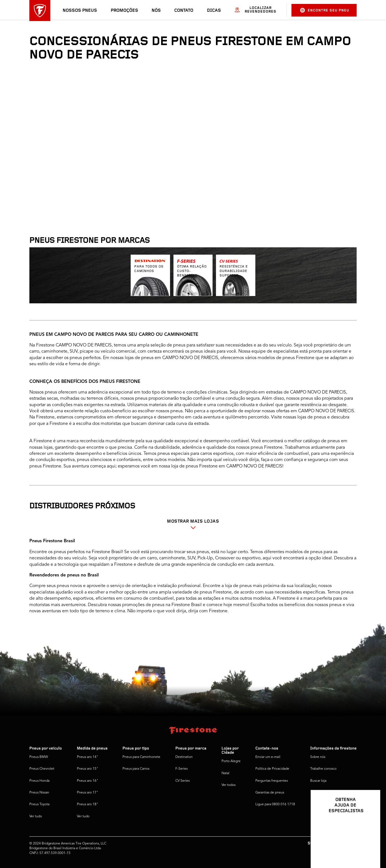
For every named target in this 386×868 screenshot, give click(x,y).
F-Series (182, 769)
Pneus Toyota (39, 804)
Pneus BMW (39, 757)
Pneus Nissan (39, 793)
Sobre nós (318, 757)
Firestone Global (323, 804)
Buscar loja (318, 781)
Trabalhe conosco (323, 769)
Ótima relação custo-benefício (192, 271)
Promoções (124, 11)
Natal (225, 773)
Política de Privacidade (272, 769)
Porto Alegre (231, 761)
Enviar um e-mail (268, 757)
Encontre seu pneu (325, 10)
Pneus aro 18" (88, 804)
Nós (156, 11)
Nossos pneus (80, 11)
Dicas (214, 11)
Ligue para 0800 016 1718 (275, 804)
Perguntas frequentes (272, 781)
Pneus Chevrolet (42, 769)
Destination (184, 757)
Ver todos (229, 785)
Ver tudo (36, 816)
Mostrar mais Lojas (193, 522)
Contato (184, 11)
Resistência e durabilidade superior (234, 271)
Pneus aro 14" (88, 757)
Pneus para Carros (136, 769)
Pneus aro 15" (88, 769)
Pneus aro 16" (88, 781)
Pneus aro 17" (88, 793)
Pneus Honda (39, 781)
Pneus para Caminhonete (141, 757)
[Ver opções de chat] (370, 848)
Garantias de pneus (270, 793)
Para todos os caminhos (149, 269)
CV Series (183, 781)
